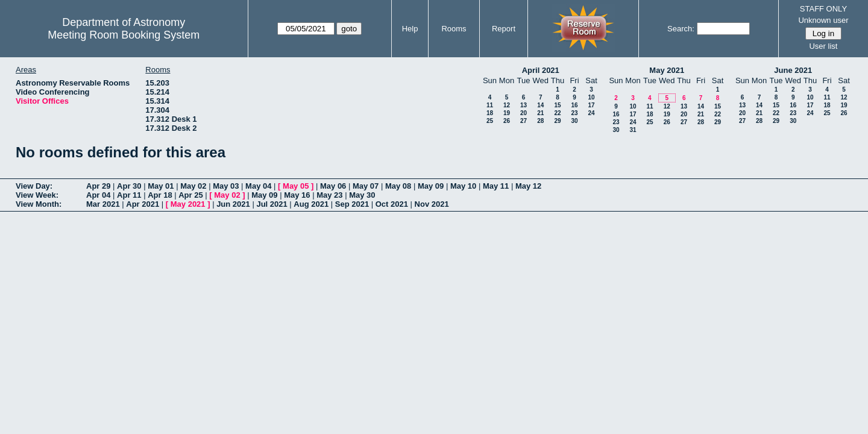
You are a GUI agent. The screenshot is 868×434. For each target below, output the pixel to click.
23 (574, 113)
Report (504, 29)
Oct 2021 (392, 204)
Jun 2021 (233, 204)
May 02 (193, 186)
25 (490, 121)
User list (823, 46)
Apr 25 (190, 195)
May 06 (333, 186)
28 (540, 121)
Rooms (454, 29)
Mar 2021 (103, 204)
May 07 (366, 186)
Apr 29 (98, 186)
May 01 (161, 186)
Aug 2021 (311, 204)
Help (410, 29)
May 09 (431, 186)
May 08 (398, 186)
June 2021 (793, 70)
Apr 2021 (143, 204)
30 (574, 121)
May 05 (296, 186)
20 (524, 113)
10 (591, 97)
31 (633, 130)
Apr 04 (98, 195)
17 (591, 105)
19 (507, 113)
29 (557, 121)
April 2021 (541, 70)
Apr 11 (129, 195)
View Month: (39, 204)
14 (540, 105)
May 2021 (667, 70)
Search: (681, 29)
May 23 (329, 195)
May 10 (463, 186)
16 (574, 105)
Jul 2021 (272, 204)
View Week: (37, 195)
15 (557, 105)
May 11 (496, 186)
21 (540, 113)
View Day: (34, 186)
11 (490, 105)
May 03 (226, 186)
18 (490, 113)
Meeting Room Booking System (124, 35)
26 (507, 121)
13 (524, 105)
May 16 (297, 195)
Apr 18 (160, 195)
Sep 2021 (352, 204)
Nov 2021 (432, 204)
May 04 (258, 186)
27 (524, 121)
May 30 (362, 195)
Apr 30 (129, 186)
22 (557, 113)
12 (507, 105)
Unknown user (823, 20)
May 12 (528, 186)
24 (591, 113)
